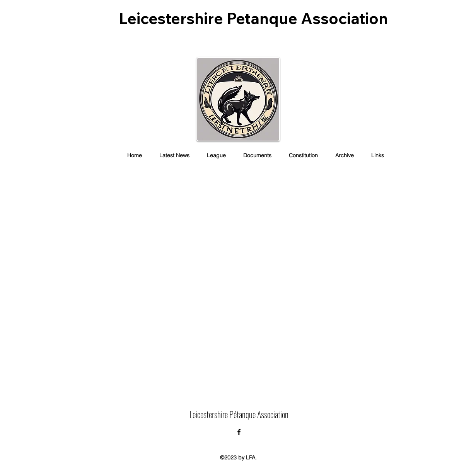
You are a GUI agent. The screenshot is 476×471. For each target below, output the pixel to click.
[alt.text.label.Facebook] (239, 432)
